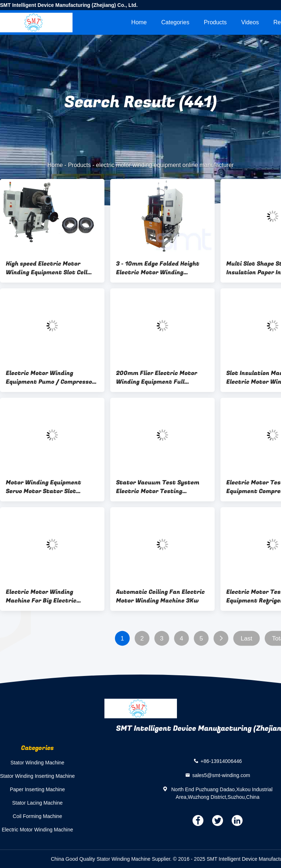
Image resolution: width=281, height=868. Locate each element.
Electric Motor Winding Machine (38, 830)
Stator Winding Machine (38, 763)
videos (250, 22)
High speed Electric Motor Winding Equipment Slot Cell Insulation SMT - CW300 (47, 268)
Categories (175, 22)
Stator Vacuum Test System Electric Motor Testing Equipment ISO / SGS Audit (158, 487)
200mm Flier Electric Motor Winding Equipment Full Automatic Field (157, 377)
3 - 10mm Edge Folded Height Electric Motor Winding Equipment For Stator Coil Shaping (158, 268)
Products (215, 22)
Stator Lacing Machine (37, 803)
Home (139, 22)
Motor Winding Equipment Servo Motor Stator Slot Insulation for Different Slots (49, 487)
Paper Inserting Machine (37, 789)
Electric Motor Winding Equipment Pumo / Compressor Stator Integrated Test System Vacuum (52, 377)
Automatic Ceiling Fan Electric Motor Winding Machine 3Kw (160, 596)
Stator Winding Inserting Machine (37, 776)
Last (247, 639)
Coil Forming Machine (37, 816)
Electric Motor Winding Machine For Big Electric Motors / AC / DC (41, 596)
